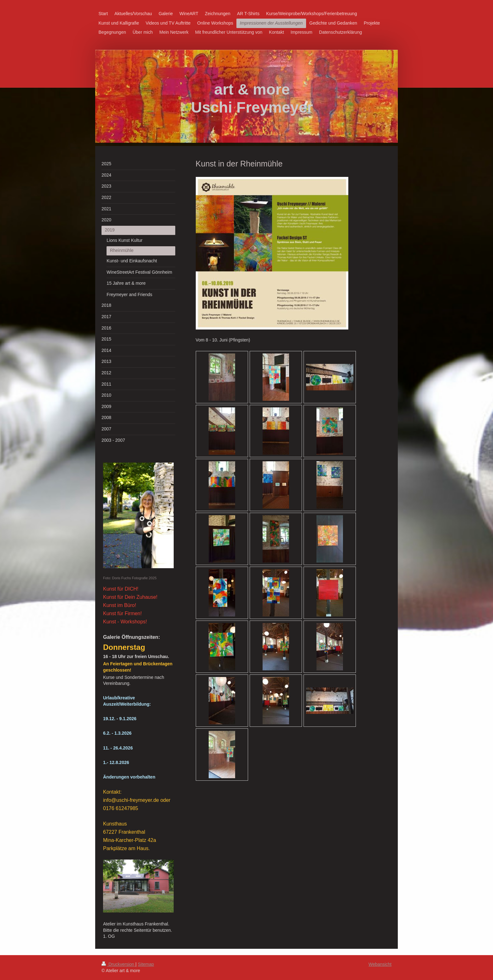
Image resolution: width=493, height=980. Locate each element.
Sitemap (146, 964)
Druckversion (118, 964)
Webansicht (380, 964)
